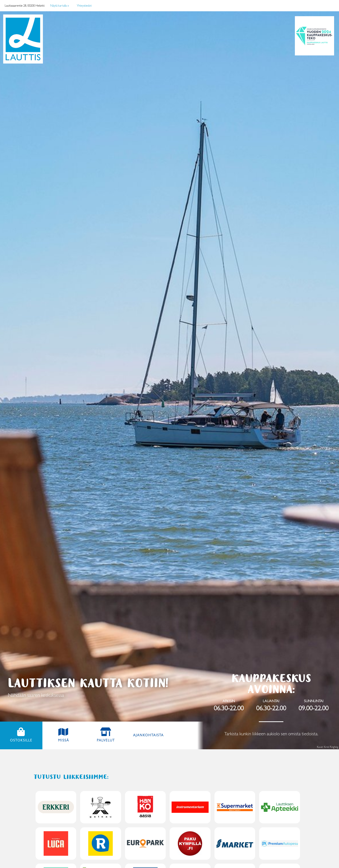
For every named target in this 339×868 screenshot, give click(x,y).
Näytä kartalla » (60, 6)
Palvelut (106, 740)
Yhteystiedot (84, 6)
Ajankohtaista (148, 735)
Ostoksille (26, 740)
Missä (64, 740)
